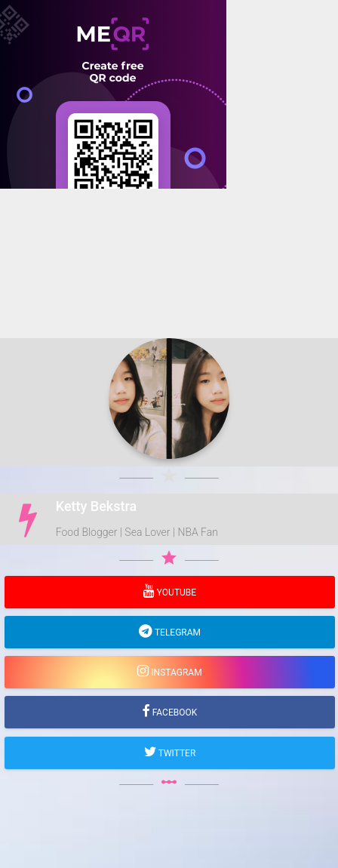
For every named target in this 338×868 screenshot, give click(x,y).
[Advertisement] (169, 358)
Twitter (176, 753)
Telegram (177, 633)
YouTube (175, 593)
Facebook (174, 713)
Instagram (175, 673)
